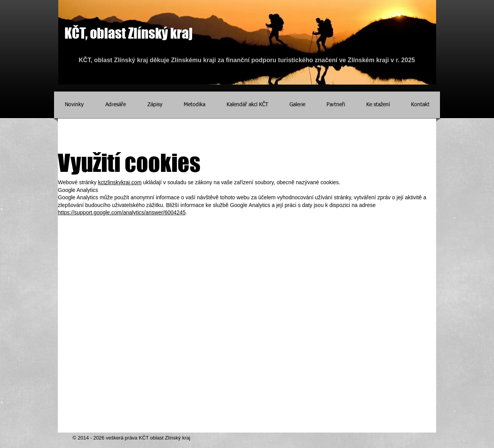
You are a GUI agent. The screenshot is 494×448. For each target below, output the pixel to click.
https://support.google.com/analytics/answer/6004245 (122, 212)
